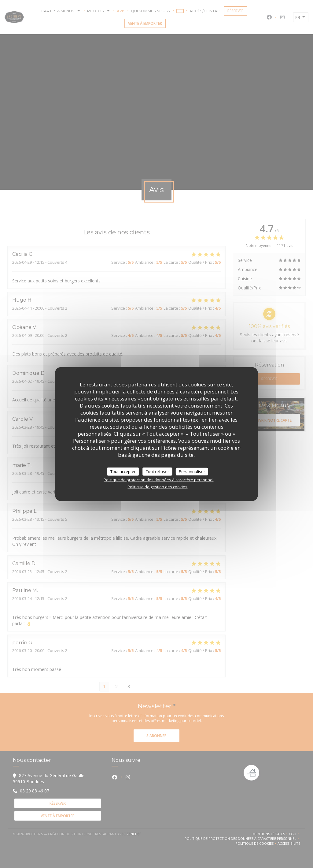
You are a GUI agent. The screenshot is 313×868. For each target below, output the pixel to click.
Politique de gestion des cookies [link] (157, 487)
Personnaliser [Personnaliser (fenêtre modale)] (192, 471)
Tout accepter (123, 471)
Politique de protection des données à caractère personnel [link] (158, 480)
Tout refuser (157, 471)
